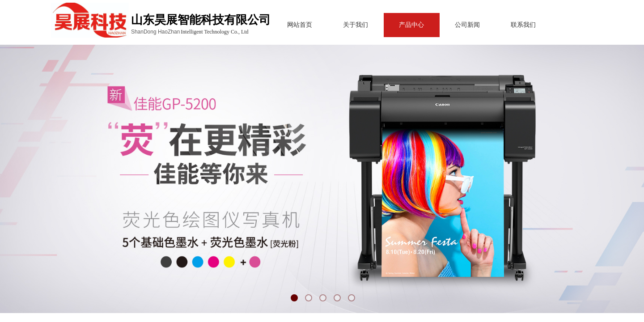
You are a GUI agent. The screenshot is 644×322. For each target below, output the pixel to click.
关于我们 (339, 25)
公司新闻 (450, 25)
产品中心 (394, 25)
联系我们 (506, 25)
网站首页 (283, 25)
